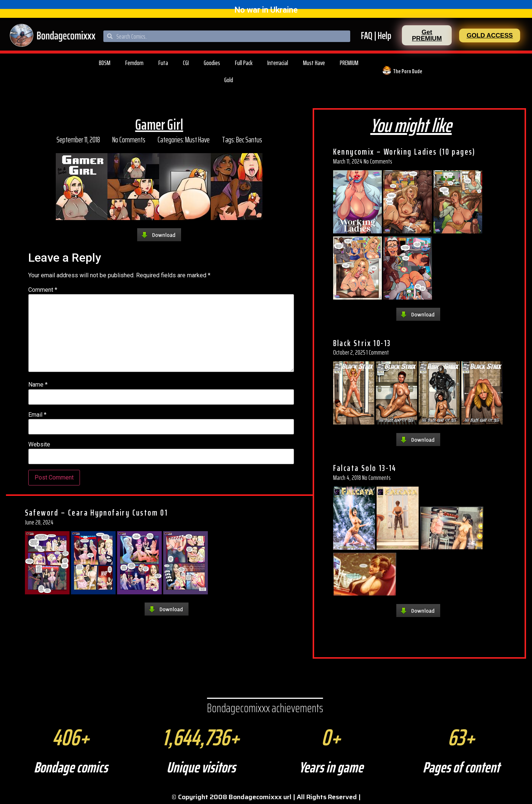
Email (37, 415)
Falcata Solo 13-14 (365, 468)
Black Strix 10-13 (362, 343)
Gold (229, 80)
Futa (163, 63)
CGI (186, 63)
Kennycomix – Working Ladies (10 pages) (404, 152)
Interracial (278, 63)
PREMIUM (349, 63)
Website (39, 445)
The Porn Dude (408, 71)
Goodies (212, 63)
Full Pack (244, 63)
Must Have (314, 63)
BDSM (105, 63)
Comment (43, 290)
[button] (427, 35)
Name (38, 385)
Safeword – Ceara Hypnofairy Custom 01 (96, 513)
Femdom (134, 63)
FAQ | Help (376, 35)
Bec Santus (249, 140)
